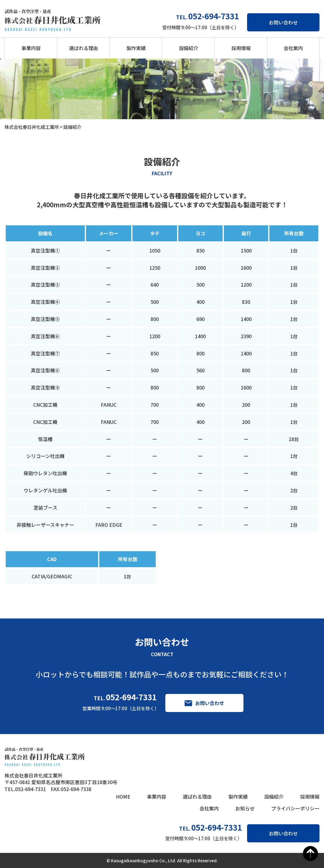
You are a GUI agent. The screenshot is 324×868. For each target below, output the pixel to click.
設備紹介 (189, 48)
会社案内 (293, 48)
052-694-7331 (131, 697)
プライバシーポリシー (295, 808)
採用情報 (241, 48)
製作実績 (136, 48)
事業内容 (31, 48)
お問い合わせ (283, 22)
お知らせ (245, 808)
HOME (123, 796)
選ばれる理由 (84, 48)
